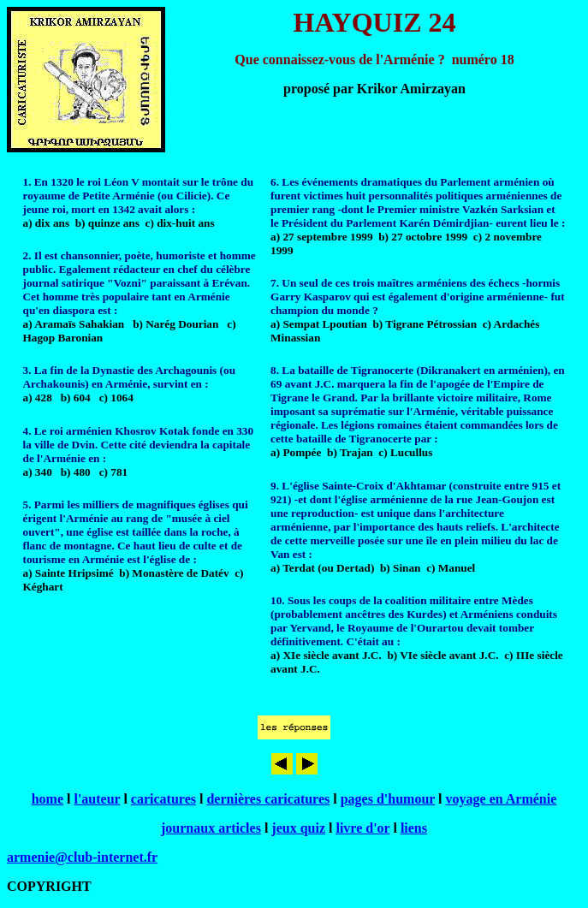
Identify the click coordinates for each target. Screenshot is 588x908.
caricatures (163, 799)
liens (414, 828)
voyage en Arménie (502, 799)
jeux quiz (298, 828)
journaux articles (211, 828)
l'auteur (97, 799)
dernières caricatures (268, 799)
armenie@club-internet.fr (82, 857)
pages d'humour (388, 799)
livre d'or (362, 828)
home (48, 799)
